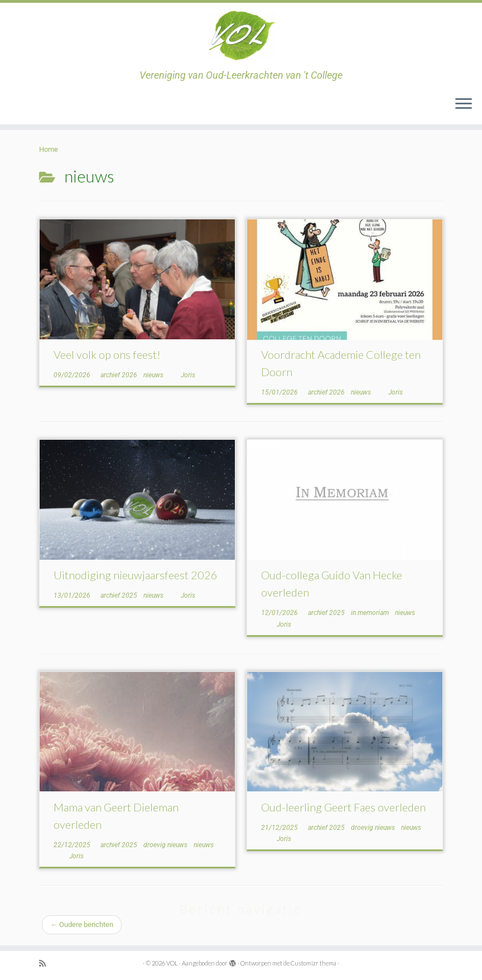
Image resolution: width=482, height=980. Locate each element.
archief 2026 (120, 375)
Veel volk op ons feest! (107, 354)
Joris (188, 375)
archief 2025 (120, 595)
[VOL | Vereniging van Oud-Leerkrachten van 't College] (241, 36)
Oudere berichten (82, 924)
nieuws (154, 375)
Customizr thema (314, 963)
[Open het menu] (464, 104)
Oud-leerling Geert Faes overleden (343, 807)
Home (49, 149)
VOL (172, 963)
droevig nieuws (166, 845)
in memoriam (371, 613)
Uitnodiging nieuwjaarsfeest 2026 (136, 575)
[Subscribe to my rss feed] (46, 964)
